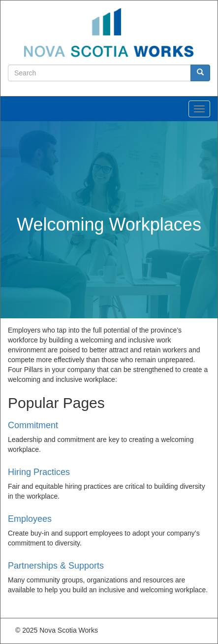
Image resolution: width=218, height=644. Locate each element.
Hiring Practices (39, 472)
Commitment (33, 425)
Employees (30, 519)
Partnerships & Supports (56, 566)
